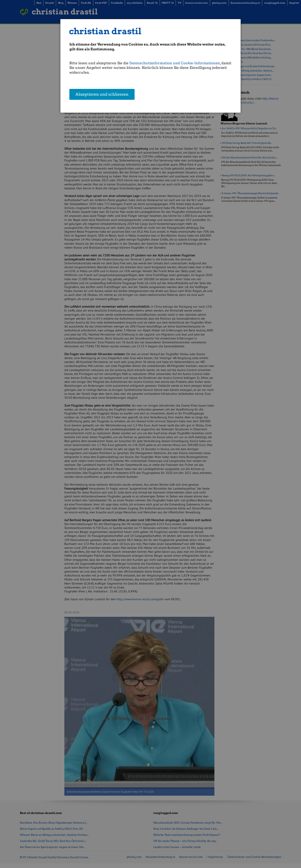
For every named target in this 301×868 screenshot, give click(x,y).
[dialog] (150, 66)
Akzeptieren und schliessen (102, 95)
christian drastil (105, 31)
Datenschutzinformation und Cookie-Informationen (175, 63)
